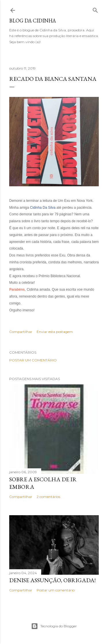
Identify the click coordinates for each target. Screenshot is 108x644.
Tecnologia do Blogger (54, 626)
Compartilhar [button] (21, 332)
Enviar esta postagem (55, 332)
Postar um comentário (33, 360)
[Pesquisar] (95, 9)
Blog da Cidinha (33, 21)
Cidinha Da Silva (43, 208)
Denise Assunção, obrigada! (52, 580)
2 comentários (48, 497)
